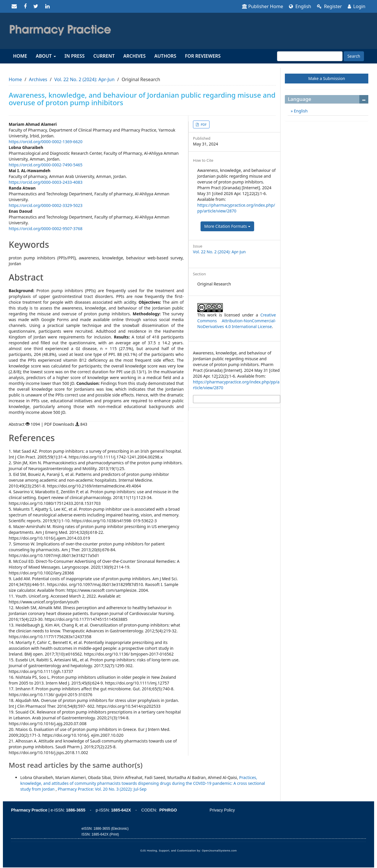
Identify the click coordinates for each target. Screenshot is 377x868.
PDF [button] (203, 124)
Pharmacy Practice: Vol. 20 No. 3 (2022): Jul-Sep (102, 789)
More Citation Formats (227, 226)
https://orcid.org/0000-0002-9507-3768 (46, 229)
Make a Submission (327, 78)
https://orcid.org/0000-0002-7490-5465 (46, 165)
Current (104, 56)
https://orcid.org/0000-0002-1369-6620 (46, 142)
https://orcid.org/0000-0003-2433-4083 (46, 182)
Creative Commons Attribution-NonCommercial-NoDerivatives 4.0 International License (237, 321)
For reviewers (203, 56)
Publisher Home (263, 6)
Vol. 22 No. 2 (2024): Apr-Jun (84, 79)
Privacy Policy (222, 810)
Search (354, 56)
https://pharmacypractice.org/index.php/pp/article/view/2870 (236, 208)
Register (329, 6)
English (300, 6)
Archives (135, 56)
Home (20, 56)
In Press (75, 56)
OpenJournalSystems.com (220, 851)
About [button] (46, 56)
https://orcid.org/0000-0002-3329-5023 (46, 205)
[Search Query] (310, 56)
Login (357, 6)
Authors (165, 56)
